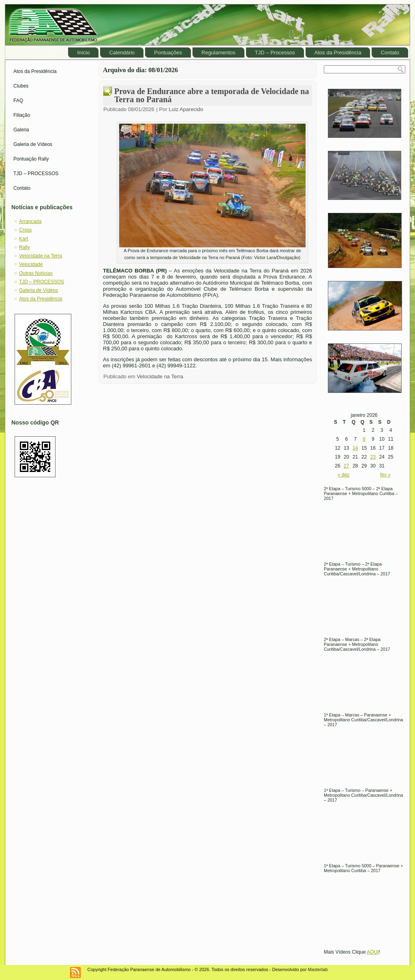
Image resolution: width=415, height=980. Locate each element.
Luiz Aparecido (186, 109)
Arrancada (30, 221)
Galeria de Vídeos (33, 144)
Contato (390, 53)
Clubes (21, 86)
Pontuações (168, 53)
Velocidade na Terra (41, 256)
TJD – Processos (275, 53)
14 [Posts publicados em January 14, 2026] (355, 448)
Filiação (22, 115)
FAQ (18, 101)
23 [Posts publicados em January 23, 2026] (373, 457)
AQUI (373, 952)
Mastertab (318, 969)
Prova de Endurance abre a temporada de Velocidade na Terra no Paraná (212, 95)
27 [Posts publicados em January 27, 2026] (346, 466)
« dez (343, 475)
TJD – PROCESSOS (36, 174)
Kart (24, 239)
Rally (25, 247)
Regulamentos (218, 53)
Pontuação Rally (31, 159)
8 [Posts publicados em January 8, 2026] (364, 439)
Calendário (122, 53)
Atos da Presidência (338, 53)
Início (83, 53)
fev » (385, 475)
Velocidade (31, 264)
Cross (25, 230)
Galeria (21, 130)
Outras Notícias (36, 273)
